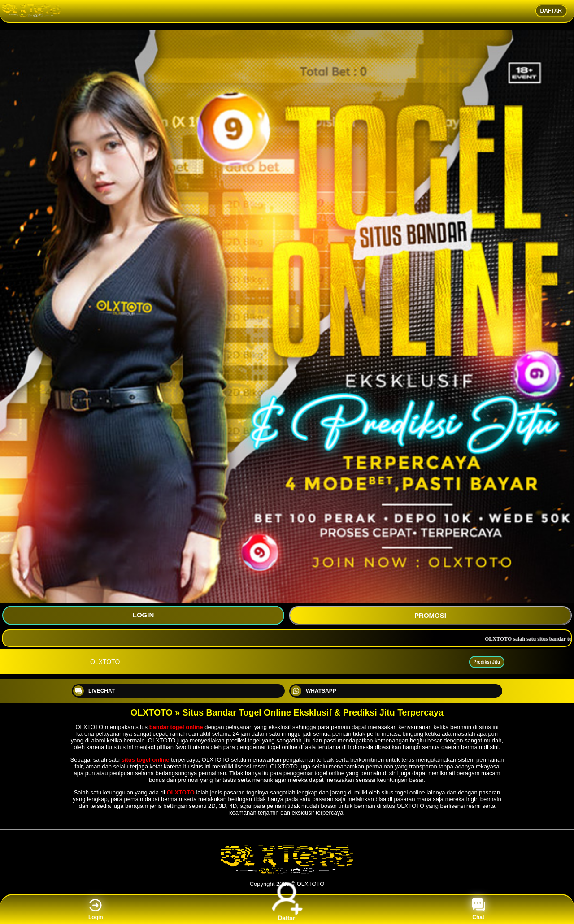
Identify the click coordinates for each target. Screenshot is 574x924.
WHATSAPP (313, 691)
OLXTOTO (180, 792)
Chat (478, 909)
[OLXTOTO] (287, 873)
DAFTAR (551, 11)
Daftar (287, 909)
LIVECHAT (94, 691)
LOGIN (143, 615)
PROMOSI (430, 615)
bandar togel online (176, 727)
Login (96, 909)
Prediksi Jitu (487, 662)
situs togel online (146, 760)
